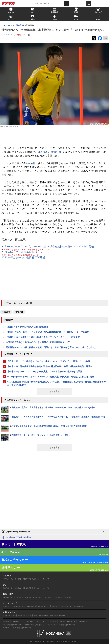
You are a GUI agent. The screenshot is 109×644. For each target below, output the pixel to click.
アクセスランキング (25, 615)
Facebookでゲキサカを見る (16, 538)
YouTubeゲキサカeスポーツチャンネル (39, 597)
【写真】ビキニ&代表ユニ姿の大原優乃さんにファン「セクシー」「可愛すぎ (43, 337)
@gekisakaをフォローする (16, 532)
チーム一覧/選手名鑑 (57, 615)
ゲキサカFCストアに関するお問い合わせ (17, 628)
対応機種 (6, 622)
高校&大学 (26, 579)
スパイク (46, 579)
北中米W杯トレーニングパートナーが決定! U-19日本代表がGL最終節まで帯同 (45, 372)
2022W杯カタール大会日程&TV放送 (23, 258)
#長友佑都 (6, 312)
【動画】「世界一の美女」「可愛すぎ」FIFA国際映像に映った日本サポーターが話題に (47, 332)
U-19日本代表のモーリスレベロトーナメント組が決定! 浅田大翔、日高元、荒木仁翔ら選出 (51, 377)
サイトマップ (42, 622)
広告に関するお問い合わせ (12, 625)
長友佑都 (30, 163)
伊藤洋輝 (15, 126)
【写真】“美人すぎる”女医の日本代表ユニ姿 (27, 327)
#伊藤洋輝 (19, 312)
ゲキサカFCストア (9, 615)
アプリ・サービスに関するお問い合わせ (61, 625)
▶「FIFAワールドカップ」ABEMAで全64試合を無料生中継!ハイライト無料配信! (48, 247)
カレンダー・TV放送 (41, 615)
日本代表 (43, 152)
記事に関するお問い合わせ (34, 625)
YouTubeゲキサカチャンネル (13, 597)
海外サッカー (36, 579)
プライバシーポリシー (67, 622)
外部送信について (85, 622)
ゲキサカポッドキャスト (63, 597)
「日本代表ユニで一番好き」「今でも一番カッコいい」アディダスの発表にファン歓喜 (49, 361)
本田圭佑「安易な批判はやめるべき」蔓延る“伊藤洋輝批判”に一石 (38, 342)
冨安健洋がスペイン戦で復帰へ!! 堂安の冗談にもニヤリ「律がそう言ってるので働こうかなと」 (51, 347)
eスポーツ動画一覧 (77, 606)
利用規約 (53, 622)
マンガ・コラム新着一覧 (11, 606)
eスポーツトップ (44, 606)
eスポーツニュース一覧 (60, 606)
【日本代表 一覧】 (20, 35)
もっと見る (54, 391)
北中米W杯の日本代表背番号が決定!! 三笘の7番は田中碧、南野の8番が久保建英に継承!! (49, 366)
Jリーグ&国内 (16, 579)
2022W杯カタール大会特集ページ (22, 252)
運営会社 (30, 622)
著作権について (18, 622)
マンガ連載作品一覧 (29, 606)
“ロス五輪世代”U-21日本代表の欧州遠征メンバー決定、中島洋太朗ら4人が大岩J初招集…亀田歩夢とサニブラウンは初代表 (56, 383)
